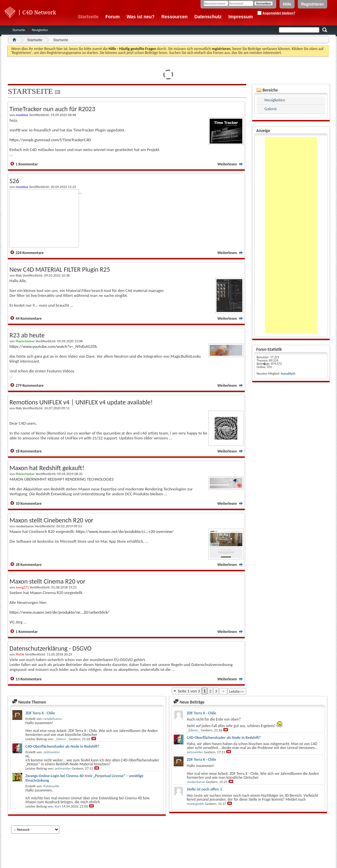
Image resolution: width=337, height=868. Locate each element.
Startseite (88, 17)
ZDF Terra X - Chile (40, 713)
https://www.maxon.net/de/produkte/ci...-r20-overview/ (125, 531)
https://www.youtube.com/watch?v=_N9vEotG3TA (53, 346)
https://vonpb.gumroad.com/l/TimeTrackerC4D (50, 140)
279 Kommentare (30, 385)
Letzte (237, 691)
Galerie (271, 109)
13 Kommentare (29, 679)
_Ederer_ (61, 739)
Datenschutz (208, 17)
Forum (113, 17)
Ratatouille (51, 786)
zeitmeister (52, 752)
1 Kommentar (27, 164)
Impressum (241, 17)
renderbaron (53, 719)
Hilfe (287, 4)
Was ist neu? (140, 17)
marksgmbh (195, 804)
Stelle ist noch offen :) (204, 789)
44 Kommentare (29, 318)
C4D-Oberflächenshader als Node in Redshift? (62, 746)
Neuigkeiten (40, 30)
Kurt (58, 806)
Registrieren (313, 4)
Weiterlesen (230, 164)
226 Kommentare (30, 253)
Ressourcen (174, 17)
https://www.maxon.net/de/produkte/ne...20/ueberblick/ (59, 612)
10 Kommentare (29, 503)
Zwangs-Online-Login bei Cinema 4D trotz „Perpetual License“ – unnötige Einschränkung (84, 778)
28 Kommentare (29, 565)
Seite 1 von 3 (189, 691)
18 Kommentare (29, 451)
